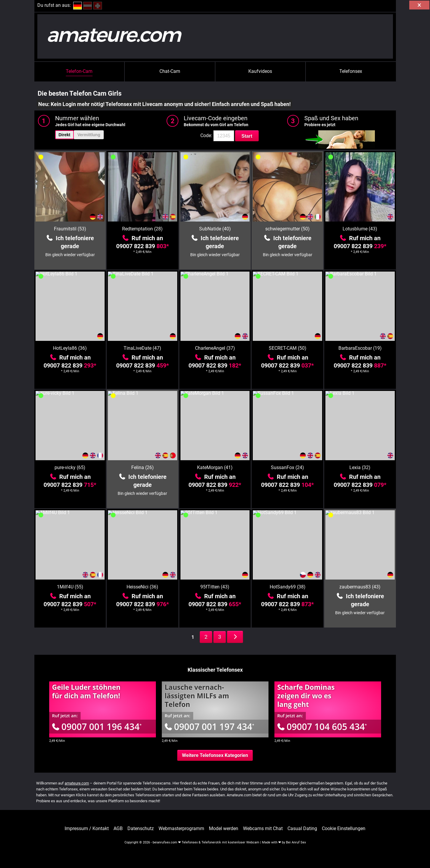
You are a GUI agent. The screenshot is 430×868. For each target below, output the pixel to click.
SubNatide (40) (215, 229)
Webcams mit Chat (263, 829)
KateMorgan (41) (215, 467)
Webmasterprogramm (181, 829)
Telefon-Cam (79, 71)
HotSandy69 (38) (288, 587)
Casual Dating (302, 829)
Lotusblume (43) (360, 229)
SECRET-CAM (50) (288, 348)
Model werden (224, 829)
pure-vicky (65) (70, 467)
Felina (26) (143, 467)
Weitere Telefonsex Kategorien (215, 755)
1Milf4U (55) (70, 587)
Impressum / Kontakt (87, 829)
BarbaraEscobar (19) (360, 348)
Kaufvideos (260, 71)
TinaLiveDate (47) (142, 348)
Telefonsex (351, 71)
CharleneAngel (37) (215, 348)
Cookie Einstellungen (344, 829)
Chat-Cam (170, 71)
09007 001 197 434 (210, 727)
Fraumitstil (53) (70, 229)
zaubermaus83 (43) (360, 587)
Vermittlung (89, 135)
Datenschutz (141, 829)
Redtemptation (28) (142, 229)
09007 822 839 (143, 246)
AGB (118, 829)
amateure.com (77, 783)
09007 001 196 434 (97, 727)
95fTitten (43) (215, 587)
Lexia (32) (360, 467)
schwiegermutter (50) (287, 229)
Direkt (65, 135)
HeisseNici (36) (142, 587)
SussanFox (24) (287, 467)
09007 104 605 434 (322, 727)
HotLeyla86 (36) (70, 348)
